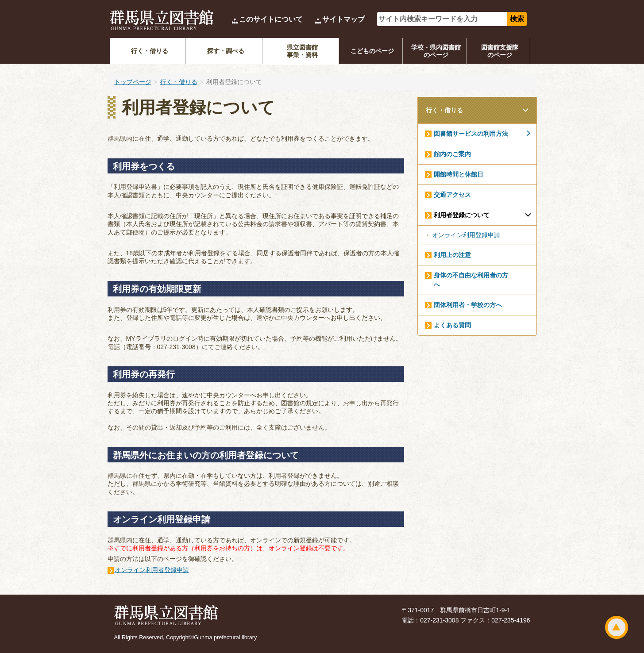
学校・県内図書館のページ (436, 51)
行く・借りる (150, 51)
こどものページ (372, 51)
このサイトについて (271, 19)
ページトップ (617, 627)
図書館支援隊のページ (500, 51)
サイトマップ (343, 19)
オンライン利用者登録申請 (152, 570)
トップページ (133, 82)
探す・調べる (226, 51)
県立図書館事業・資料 (302, 51)
